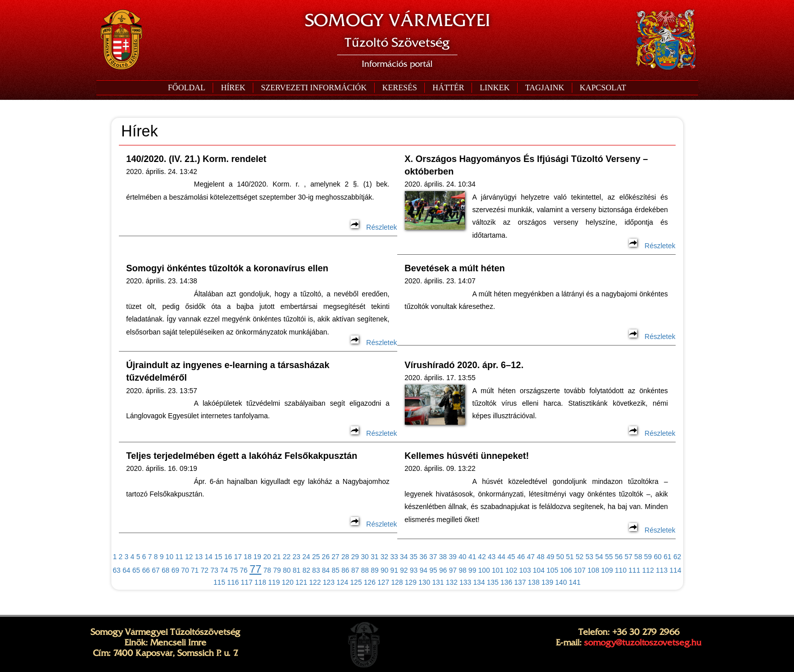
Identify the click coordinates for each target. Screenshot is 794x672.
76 (244, 570)
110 (621, 570)
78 (267, 570)
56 (619, 557)
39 (453, 557)
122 (315, 582)
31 (375, 557)
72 (205, 570)
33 (394, 557)
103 (525, 570)
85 (336, 570)
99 (472, 570)
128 (397, 582)
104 (538, 570)
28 (346, 557)
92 (404, 570)
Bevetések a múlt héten (455, 268)
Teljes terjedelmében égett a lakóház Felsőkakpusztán (242, 456)
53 (589, 557)
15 (218, 557)
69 (176, 570)
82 (306, 570)
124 (342, 582)
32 (384, 557)
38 (443, 557)
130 (424, 582)
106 (566, 570)
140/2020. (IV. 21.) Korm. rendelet (196, 159)
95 (433, 570)
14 (209, 557)
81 (296, 570)
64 (126, 570)
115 (219, 582)
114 (675, 570)
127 (383, 582)
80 (287, 570)
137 (520, 582)
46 (521, 557)
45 (512, 557)
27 (336, 557)
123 (329, 582)
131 (438, 582)
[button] (313, 88)
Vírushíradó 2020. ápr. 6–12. (464, 365)
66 (146, 570)
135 (493, 582)
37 (433, 557)
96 (443, 570)
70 (185, 570)
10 (170, 557)
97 (453, 570)
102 (511, 570)
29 (355, 557)
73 (215, 570)
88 (365, 570)
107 (580, 570)
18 (248, 557)
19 (257, 557)
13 (199, 557)
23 (296, 557)
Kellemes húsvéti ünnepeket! (467, 456)
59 (648, 557)
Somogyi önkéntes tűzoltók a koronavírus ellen (227, 268)
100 (484, 570)
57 (628, 557)
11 (180, 557)
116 (233, 582)
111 (634, 570)
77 (255, 569)
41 (472, 557)
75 (234, 570)
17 (238, 557)
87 (355, 570)
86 (346, 570)
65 (136, 570)
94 (424, 570)
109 (607, 570)
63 (117, 570)
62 (677, 557)
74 (224, 570)
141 (575, 582)
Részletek (374, 227)
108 (593, 570)
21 (277, 557)
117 (247, 582)
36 (423, 557)
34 (404, 557)
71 (195, 570)
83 (316, 570)
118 (260, 582)
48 (541, 557)
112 (648, 570)
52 (580, 557)
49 (550, 557)
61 (668, 557)
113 (662, 570)
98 (462, 570)
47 (531, 557)
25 (316, 557)
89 (375, 570)
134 (479, 582)
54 (599, 557)
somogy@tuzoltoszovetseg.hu (643, 642)
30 (365, 557)
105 (552, 570)
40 (462, 557)
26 (326, 557)
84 (326, 570)
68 (166, 570)
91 (394, 570)
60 (658, 557)
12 (189, 557)
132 (452, 582)
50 (560, 557)
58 (639, 557)
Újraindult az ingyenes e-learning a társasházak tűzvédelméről (228, 371)
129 (411, 582)
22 (287, 557)
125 (356, 582)
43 (492, 557)
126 (369, 582)
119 (274, 582)
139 (547, 582)
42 (482, 557)
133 (465, 582)
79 (277, 570)
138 (533, 582)
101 (498, 570)
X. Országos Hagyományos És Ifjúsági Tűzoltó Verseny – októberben (526, 165)
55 (609, 557)
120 (288, 582)
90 (385, 570)
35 (414, 557)
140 (561, 582)
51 (570, 557)
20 (267, 557)
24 (306, 557)
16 (228, 557)
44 (502, 557)
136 (506, 582)
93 (414, 570)
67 (156, 570)
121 (301, 582)
